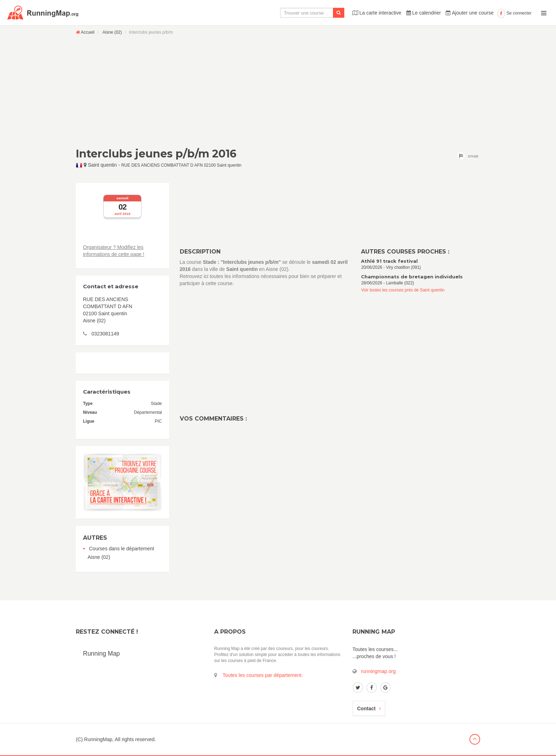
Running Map (101, 654)
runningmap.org (378, 671)
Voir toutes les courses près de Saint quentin (403, 290)
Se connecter (514, 13)
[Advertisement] (278, 91)
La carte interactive (377, 13)
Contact (369, 708)
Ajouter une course (470, 13)
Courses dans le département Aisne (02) (121, 553)
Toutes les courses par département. (263, 675)
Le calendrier (424, 13)
